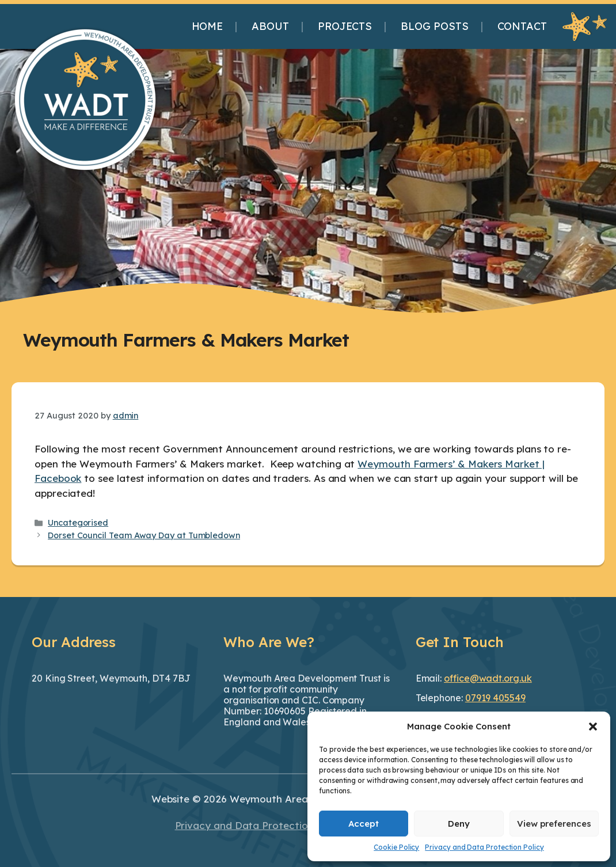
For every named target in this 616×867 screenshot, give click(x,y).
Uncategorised (78, 523)
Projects (345, 26)
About (270, 26)
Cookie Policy (396, 847)
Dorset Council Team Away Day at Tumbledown (144, 535)
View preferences (554, 824)
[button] (593, 727)
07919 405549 (495, 698)
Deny (459, 824)
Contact (522, 26)
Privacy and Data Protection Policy (484, 847)
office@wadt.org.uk (488, 678)
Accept (364, 824)
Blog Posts (434, 26)
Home (208, 26)
